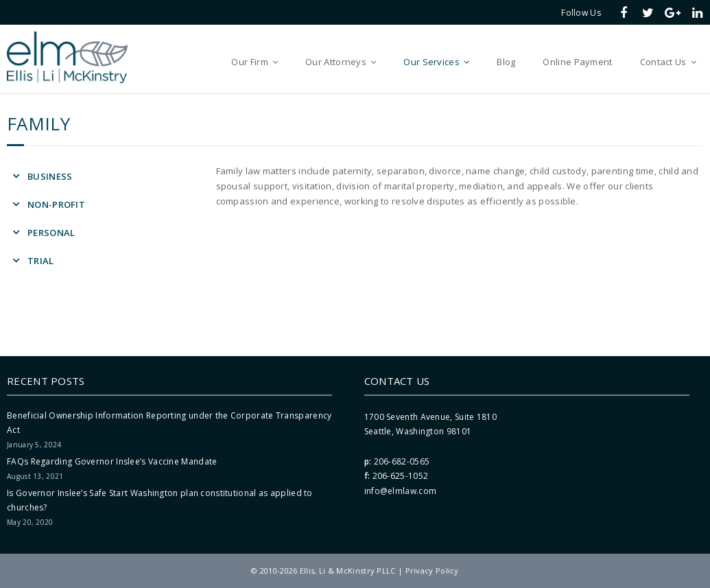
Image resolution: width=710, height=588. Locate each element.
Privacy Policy (432, 571)
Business (50, 176)
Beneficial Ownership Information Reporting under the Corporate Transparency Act (169, 423)
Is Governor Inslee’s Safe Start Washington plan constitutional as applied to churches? (160, 501)
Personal (51, 233)
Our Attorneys (336, 62)
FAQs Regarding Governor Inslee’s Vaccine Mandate (112, 461)
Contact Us (663, 62)
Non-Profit (56, 204)
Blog (506, 62)
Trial (41, 261)
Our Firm (249, 62)
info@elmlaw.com (401, 491)
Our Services (431, 62)
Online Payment (577, 62)
